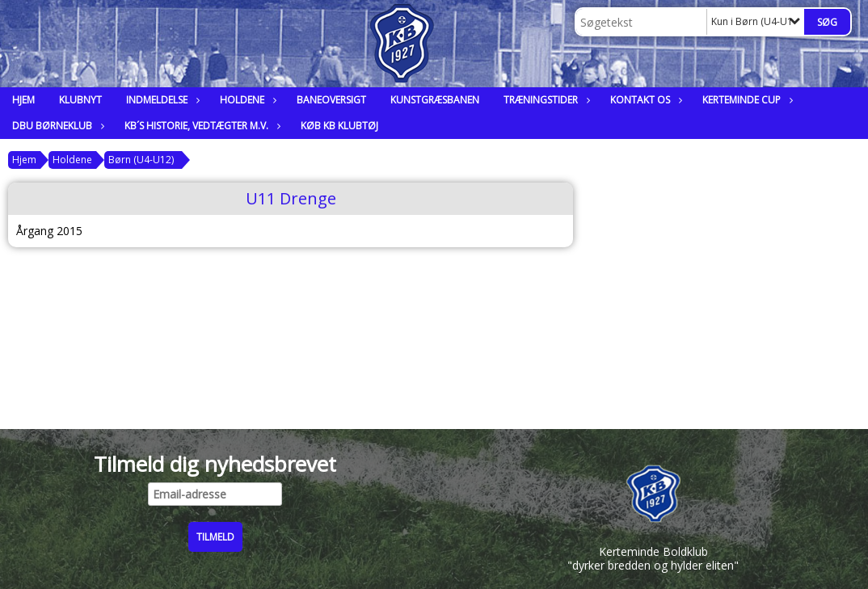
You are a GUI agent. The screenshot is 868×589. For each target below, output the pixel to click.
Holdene (246, 100)
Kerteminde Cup (746, 100)
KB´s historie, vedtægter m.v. (200, 126)
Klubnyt (80, 100)
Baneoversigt (331, 100)
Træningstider (545, 100)
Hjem (23, 100)
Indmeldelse (161, 100)
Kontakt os (644, 100)
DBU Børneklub (56, 126)
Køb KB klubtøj (339, 126)
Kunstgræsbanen (435, 100)
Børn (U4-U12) (141, 160)
